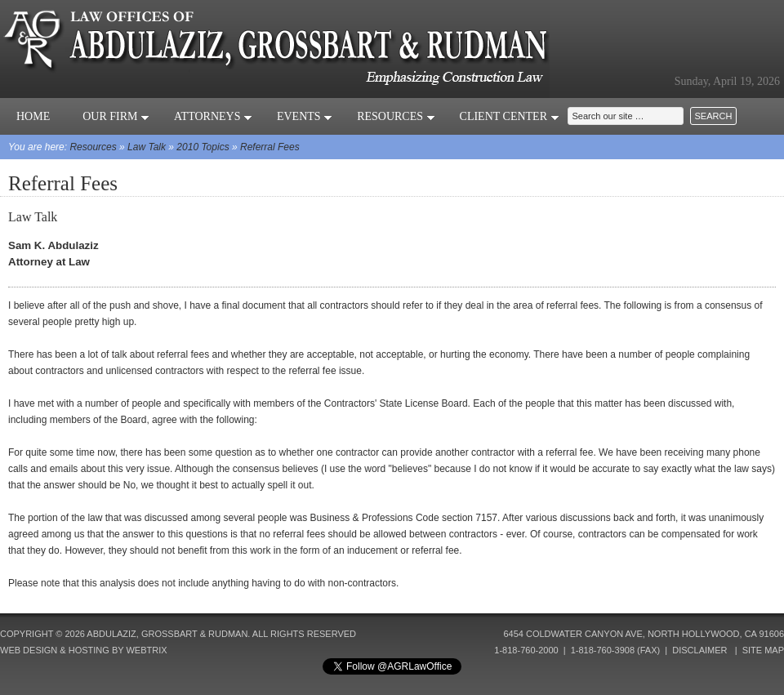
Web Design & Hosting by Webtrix (84, 650)
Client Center (510, 116)
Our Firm (116, 116)
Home (33, 116)
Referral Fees (270, 147)
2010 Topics (203, 147)
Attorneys (213, 116)
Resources (396, 116)
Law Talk (147, 147)
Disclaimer (699, 650)
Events (305, 116)
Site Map (763, 650)
